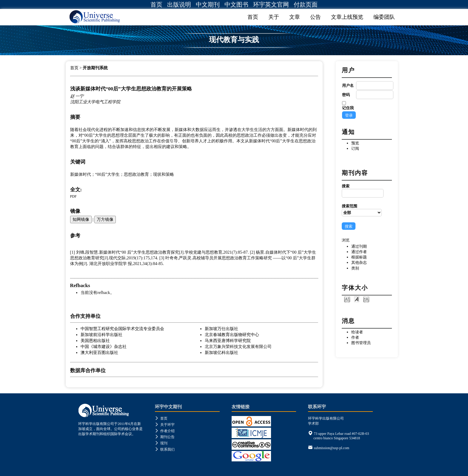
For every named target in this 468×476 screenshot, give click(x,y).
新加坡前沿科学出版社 (101, 335)
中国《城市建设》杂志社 (104, 346)
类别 (355, 268)
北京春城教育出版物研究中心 (232, 335)
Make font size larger (366, 299)
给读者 (357, 332)
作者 (355, 337)
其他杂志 (359, 262)
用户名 (348, 86)
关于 (274, 17)
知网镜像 (81, 219)
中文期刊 (208, 4)
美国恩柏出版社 (95, 341)
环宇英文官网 (271, 4)
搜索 (362, 191)
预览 (355, 143)
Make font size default (357, 299)
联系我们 (165, 449)
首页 (156, 4)
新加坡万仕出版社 (221, 329)
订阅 (355, 148)
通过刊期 (359, 246)
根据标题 (359, 257)
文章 (295, 17)
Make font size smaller (347, 299)
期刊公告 (165, 437)
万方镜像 (105, 219)
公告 (315, 17)
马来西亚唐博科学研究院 (228, 341)
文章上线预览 (347, 17)
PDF (73, 196)
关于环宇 (165, 425)
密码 (346, 95)
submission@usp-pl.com (331, 448)
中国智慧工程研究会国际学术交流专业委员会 (122, 329)
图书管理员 (361, 343)
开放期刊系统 (95, 68)
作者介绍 (165, 431)
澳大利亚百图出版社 (99, 352)
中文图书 (236, 4)
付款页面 (306, 4)
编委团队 (384, 17)
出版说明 (179, 4)
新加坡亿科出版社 (221, 352)
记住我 (348, 108)
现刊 (161, 443)
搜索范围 (362, 210)
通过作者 (359, 252)
